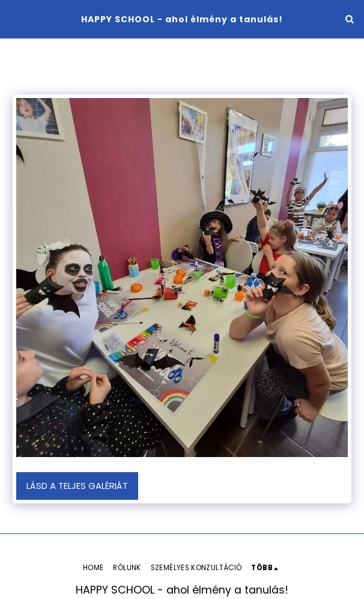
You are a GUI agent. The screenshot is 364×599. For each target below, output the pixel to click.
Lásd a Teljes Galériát (77, 486)
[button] (13, 19)
